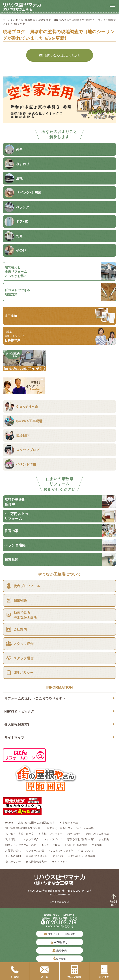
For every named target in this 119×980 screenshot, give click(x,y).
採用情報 (61, 959)
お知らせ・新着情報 (24, 20)
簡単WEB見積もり (37, 856)
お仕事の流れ (13, 850)
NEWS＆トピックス (19, 711)
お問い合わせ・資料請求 (82, 856)
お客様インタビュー (51, 834)
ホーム (7, 20)
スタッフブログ (53, 839)
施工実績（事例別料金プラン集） (23, 828)
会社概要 (104, 839)
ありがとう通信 (51, 845)
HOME (9, 822)
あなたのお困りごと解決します (36, 822)
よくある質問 (13, 856)
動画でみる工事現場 (97, 834)
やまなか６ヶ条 (69, 822)
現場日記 (12, 839)
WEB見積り (59, 942)
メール (45, 972)
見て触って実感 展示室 (20, 834)
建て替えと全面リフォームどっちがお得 (70, 828)
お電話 (15, 972)
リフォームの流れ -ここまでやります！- (35, 698)
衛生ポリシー (13, 862)
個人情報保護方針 (18, 724)
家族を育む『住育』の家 (81, 839)
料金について (86, 850)
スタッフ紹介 (31, 839)
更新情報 (97, 845)
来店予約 (58, 856)
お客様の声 (74, 834)
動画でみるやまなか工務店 (21, 845)
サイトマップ (14, 737)
